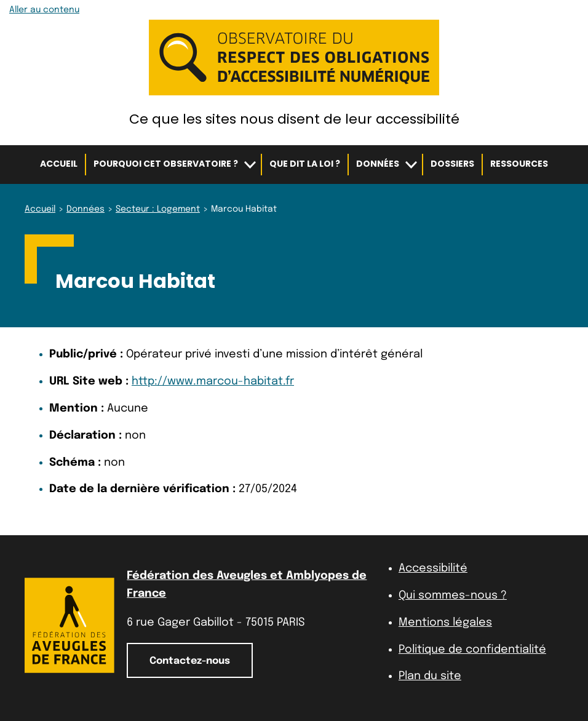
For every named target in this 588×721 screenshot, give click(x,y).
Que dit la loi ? (305, 164)
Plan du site (430, 676)
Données (378, 164)
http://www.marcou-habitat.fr (213, 381)
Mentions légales (445, 623)
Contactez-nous (190, 661)
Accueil (59, 164)
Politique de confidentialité (472, 650)
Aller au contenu (44, 10)
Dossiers (452, 164)
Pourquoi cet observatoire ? (166, 164)
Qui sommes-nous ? (453, 596)
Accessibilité (433, 568)
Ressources (519, 164)
